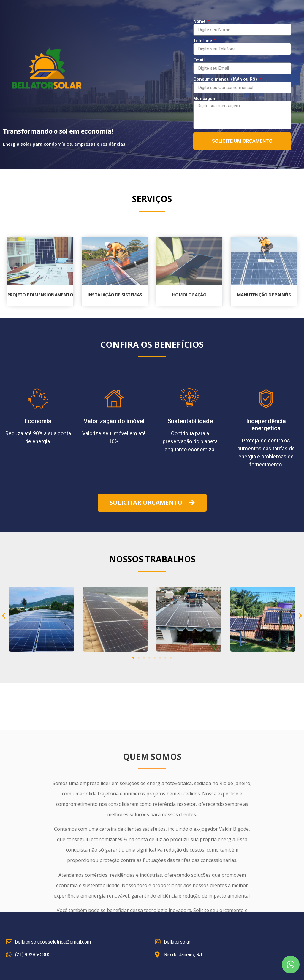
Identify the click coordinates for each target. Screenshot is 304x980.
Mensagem (205, 99)
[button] (152, 503)
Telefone (203, 41)
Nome (200, 22)
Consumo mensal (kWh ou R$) (226, 79)
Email (199, 60)
